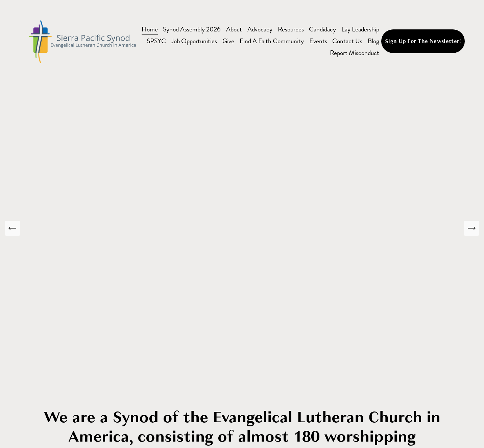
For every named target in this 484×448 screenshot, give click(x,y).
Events (318, 41)
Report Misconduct (355, 53)
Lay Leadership (360, 29)
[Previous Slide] (13, 228)
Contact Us (347, 41)
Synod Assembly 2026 (192, 29)
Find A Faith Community (272, 41)
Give (228, 41)
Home (150, 29)
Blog (373, 41)
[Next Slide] (471, 228)
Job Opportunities (194, 41)
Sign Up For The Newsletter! (423, 41)
